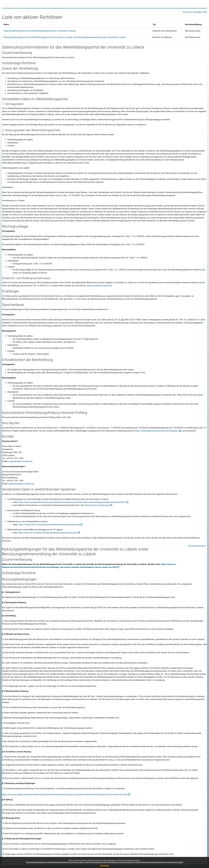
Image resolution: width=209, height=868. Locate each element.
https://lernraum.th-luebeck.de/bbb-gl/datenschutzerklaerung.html (48, 533)
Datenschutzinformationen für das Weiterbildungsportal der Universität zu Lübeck (55, 862)
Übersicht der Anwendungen (97, 505)
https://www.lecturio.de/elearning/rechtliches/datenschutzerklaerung (49, 525)
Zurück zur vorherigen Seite (195, 12)
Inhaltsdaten (13, 345)
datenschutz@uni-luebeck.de (99, 286)
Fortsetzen (104, 866)
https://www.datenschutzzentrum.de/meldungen (157, 431)
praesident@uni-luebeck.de (21, 461)
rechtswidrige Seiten (69, 680)
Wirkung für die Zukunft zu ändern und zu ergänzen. (94, 844)
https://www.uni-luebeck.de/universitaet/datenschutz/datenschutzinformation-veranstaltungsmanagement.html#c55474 (72, 502)
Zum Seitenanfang (197, 546)
